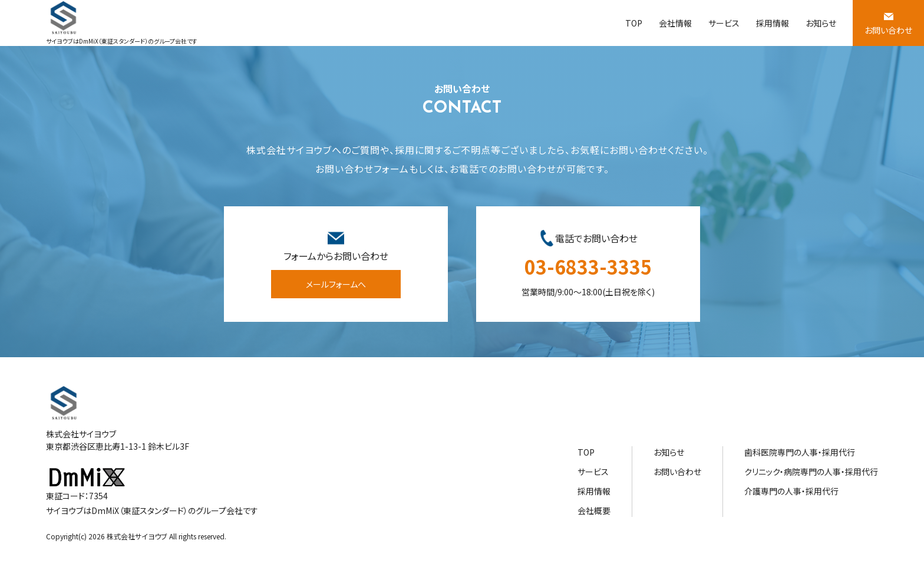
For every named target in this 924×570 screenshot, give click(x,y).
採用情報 (773, 23)
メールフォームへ (336, 284)
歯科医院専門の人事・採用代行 (800, 452)
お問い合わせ (888, 30)
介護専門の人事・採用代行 (791, 491)
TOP (634, 23)
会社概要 (594, 510)
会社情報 (675, 23)
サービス (724, 23)
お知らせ (821, 23)
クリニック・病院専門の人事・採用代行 (811, 472)
